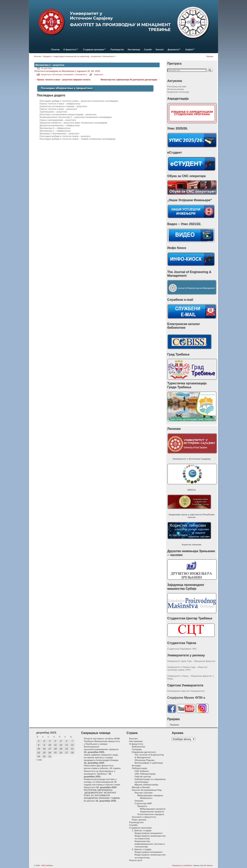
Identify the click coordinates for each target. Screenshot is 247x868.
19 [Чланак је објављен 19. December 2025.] (61, 749)
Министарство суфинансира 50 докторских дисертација (130, 80)
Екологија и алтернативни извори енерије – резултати (68, 114)
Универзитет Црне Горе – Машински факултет (191, 661)
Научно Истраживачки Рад (147, 790)
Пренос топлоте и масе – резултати (58, 109)
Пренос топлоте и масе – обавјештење (60, 104)
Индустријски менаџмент (149, 833)
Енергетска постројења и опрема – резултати (63, 106)
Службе (148, 50)
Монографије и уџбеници (149, 763)
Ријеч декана (139, 820)
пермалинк (99, 75)
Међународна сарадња (150, 795)
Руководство (117, 50)
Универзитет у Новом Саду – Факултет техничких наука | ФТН (187, 668)
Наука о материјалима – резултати (58, 120)
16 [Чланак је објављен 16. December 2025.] (44, 749)
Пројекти (142, 806)
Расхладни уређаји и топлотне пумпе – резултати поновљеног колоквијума (79, 101)
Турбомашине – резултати (53, 112)
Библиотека (138, 747)
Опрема (139, 801)
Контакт (160, 50)
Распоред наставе (177, 86)
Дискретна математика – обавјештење (60, 125)
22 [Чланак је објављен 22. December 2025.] (39, 753)
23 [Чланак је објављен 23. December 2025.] (44, 753)
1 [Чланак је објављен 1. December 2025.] (39, 741)
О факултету (70, 51)
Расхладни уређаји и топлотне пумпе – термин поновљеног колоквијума (77, 139)
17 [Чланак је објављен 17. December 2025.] (50, 749)
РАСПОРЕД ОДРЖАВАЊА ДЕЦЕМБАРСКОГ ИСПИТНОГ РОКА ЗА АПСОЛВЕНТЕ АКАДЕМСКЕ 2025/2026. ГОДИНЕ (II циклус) (102, 795)
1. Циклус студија (142, 830)
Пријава (210, 56)
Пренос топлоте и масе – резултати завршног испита (62, 80)
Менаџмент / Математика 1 (76, 75)
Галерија (137, 749)
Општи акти (136, 860)
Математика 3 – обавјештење (55, 128)
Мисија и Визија (141, 787)
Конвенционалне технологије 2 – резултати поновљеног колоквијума (76, 117)
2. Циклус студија (142, 849)
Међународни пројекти (153, 809)
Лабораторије (140, 768)
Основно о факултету (144, 817)
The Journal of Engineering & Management (149, 756)
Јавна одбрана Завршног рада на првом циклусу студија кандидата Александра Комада (101, 757)
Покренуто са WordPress (182, 865)
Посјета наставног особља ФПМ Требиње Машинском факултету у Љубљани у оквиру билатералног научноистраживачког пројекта (102, 744)
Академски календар (178, 92)
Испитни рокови (176, 89)
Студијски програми (93, 51)
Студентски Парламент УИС (182, 649)
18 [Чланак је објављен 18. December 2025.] (55, 749)
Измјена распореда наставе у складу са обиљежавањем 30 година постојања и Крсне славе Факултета (102, 783)
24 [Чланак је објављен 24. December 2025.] (50, 753)
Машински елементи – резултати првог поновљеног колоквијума (73, 123)
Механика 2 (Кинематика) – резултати (59, 133)
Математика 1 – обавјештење (55, 131)
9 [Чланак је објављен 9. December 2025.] (44, 745)
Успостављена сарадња (151, 814)
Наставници (134, 50)
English (189, 51)
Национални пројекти (152, 811)
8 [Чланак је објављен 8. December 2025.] (39, 745)
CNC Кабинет (142, 771)
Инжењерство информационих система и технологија (150, 844)
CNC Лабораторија (145, 774)
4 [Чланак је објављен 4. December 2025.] (55, 741)
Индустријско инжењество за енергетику (71, 56)
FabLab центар (143, 776)
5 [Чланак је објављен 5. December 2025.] (61, 741)
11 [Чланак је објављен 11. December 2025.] (55, 745)
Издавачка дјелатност (144, 752)
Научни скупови (143, 793)
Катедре (136, 765)
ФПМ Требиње (47, 865)
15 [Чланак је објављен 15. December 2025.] (39, 749)
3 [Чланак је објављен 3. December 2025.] (50, 741)
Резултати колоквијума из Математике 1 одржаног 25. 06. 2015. (67, 71)
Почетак (55, 50)
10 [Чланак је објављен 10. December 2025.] (50, 745)
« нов (39, 760)
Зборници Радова (144, 760)
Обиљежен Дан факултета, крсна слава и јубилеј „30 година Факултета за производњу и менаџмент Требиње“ (102, 769)
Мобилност (146, 798)
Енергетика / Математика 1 (103, 56)
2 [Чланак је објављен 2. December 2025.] (44, 741)
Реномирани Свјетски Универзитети (186, 691)
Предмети (47, 56)
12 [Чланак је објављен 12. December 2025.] (61, 745)
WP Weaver (208, 865)
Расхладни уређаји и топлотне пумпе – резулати (65, 136)
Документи (173, 51)
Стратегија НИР (143, 803)
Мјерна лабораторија (146, 784)
